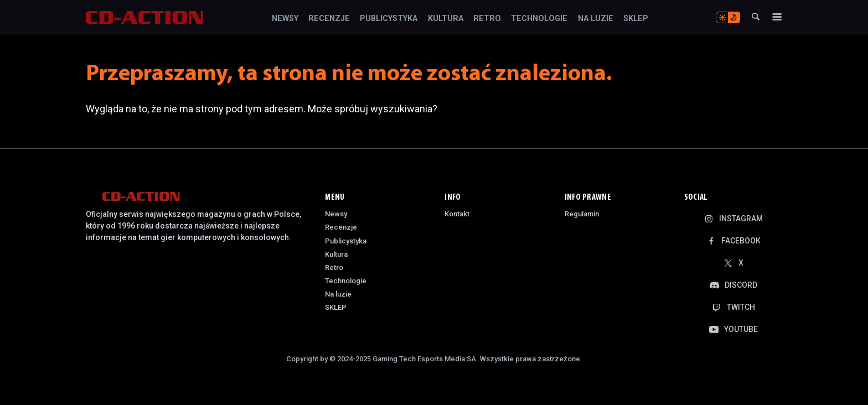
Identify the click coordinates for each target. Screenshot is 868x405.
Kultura (446, 19)
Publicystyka (389, 19)
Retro (487, 19)
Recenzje (329, 19)
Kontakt (457, 214)
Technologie (539, 19)
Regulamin (582, 214)
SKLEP (636, 19)
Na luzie (596, 19)
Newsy (285, 19)
